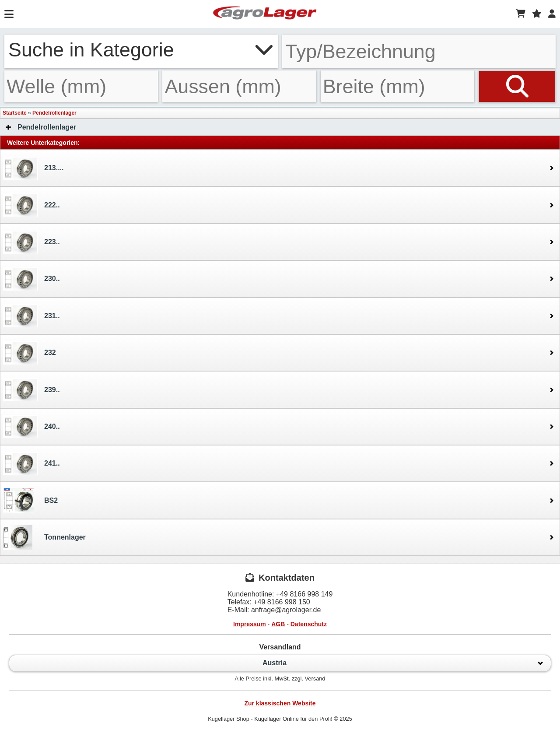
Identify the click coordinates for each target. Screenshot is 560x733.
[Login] (552, 14)
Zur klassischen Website (280, 703)
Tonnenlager (44, 537)
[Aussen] (239, 86)
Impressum (250, 624)
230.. (31, 279)
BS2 (30, 501)
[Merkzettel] (537, 14)
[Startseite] (265, 14)
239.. (31, 390)
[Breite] (397, 86)
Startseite (15, 113)
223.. (31, 242)
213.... (33, 168)
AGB (278, 624)
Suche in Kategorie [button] (141, 49)
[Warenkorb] (521, 14)
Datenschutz (309, 624)
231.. (31, 316)
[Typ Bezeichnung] (419, 51)
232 (30, 353)
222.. (31, 205)
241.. (31, 464)
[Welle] (81, 86)
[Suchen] (517, 86)
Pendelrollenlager (54, 113)
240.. (31, 426)
